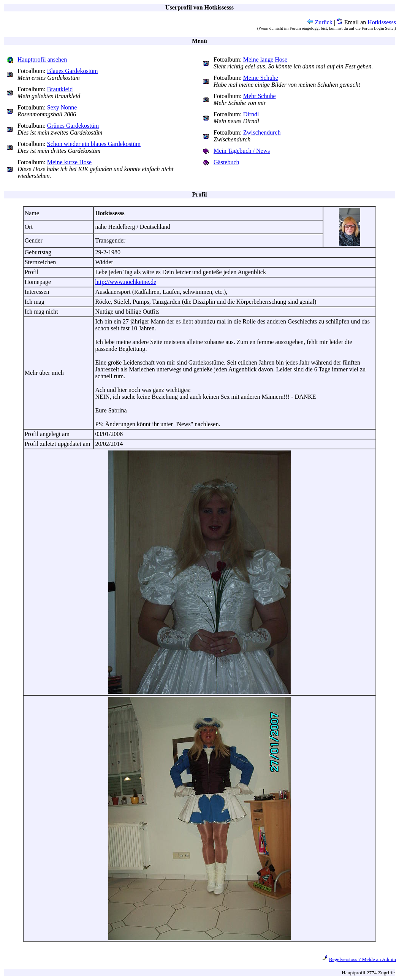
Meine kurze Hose (69, 162)
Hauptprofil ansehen (42, 59)
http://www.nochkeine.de (126, 282)
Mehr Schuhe (260, 96)
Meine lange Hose (265, 59)
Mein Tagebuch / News (242, 151)
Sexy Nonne (62, 107)
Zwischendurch (262, 132)
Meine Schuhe (261, 78)
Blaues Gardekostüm (73, 71)
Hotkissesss (382, 22)
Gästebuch (226, 162)
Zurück (320, 22)
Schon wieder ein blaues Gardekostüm (94, 144)
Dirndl (251, 114)
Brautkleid (60, 89)
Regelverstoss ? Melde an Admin (363, 959)
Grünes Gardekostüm (73, 126)
